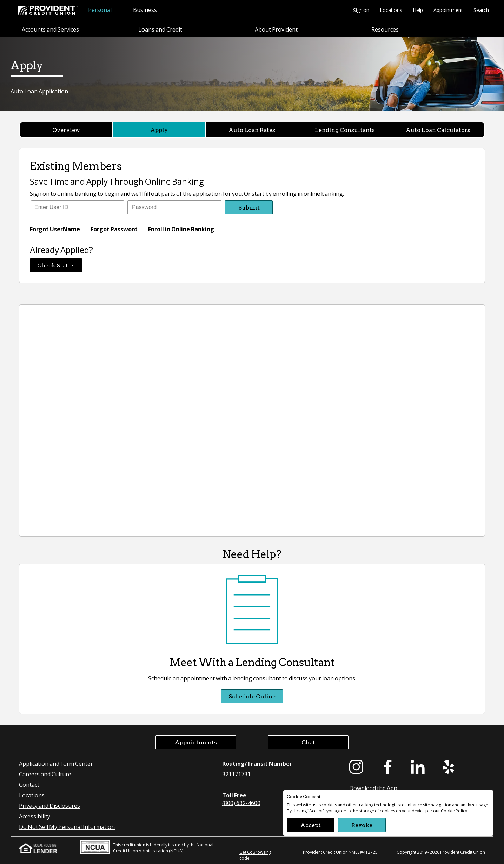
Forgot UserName (55, 229)
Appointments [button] (196, 742)
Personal (100, 10)
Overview (66, 130)
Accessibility (35, 816)
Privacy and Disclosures (49, 806)
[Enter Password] (174, 207)
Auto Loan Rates (252, 130)
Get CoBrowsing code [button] (255, 855)
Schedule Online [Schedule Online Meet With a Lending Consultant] (252, 696)
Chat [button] (308, 742)
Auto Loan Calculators (438, 130)
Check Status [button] (56, 265)
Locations (391, 10)
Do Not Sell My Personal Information (67, 827)
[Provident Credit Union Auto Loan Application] (252, 420)
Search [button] (481, 10)
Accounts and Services (50, 29)
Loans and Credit (160, 29)
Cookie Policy (454, 811)
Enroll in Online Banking (181, 229)
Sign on (361, 10)
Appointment (448, 10)
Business (145, 10)
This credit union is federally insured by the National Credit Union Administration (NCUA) (147, 847)
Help (418, 10)
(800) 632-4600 (241, 803)
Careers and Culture (45, 774)
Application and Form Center (56, 763)
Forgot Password (114, 229)
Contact (29, 785)
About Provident (276, 29)
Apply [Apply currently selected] (159, 130)
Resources (385, 29)
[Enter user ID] (77, 207)
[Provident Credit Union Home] (48, 10)
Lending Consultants (345, 130)
